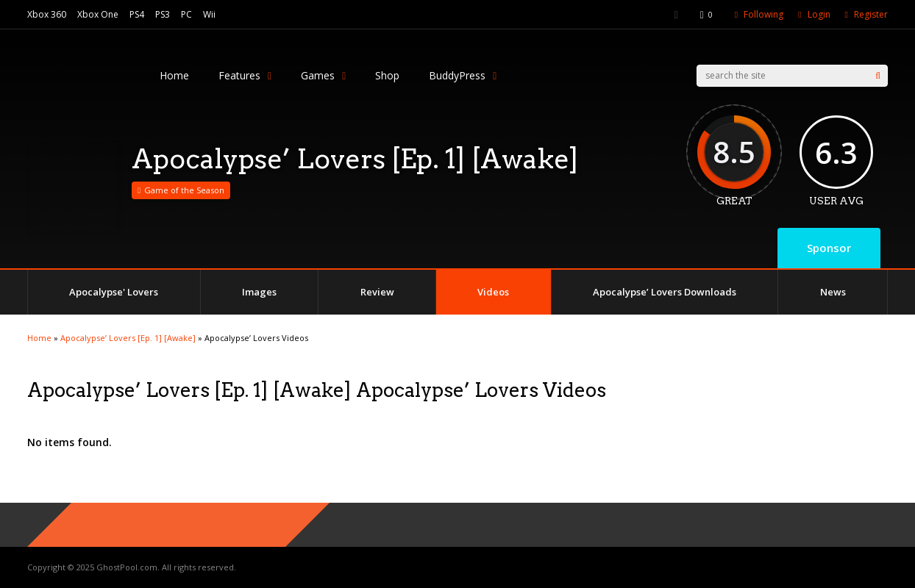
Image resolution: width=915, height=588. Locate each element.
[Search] (878, 76)
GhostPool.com (127, 567)
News (833, 292)
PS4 (137, 14)
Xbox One (98, 14)
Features (245, 75)
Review (377, 292)
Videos (493, 292)
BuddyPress (463, 75)
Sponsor (829, 248)
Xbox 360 (47, 14)
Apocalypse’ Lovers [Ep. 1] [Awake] (128, 338)
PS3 (163, 14)
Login (819, 14)
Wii (209, 14)
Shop (387, 75)
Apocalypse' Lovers (114, 292)
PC (186, 14)
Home (174, 75)
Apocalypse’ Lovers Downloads (665, 292)
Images (259, 292)
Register (871, 14)
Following (763, 14)
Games (323, 75)
